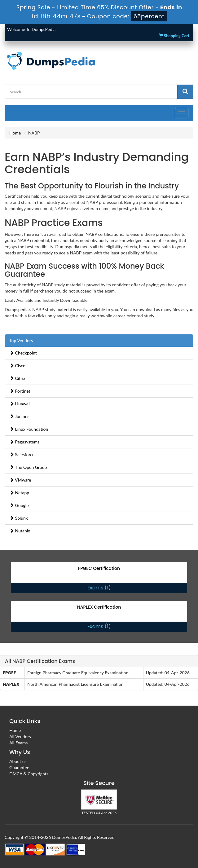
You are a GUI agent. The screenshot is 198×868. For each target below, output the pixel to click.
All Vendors (20, 736)
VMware (20, 480)
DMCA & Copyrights (29, 774)
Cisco (18, 366)
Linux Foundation (29, 429)
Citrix (18, 378)
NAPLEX (11, 684)
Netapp (19, 493)
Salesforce (22, 454)
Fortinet (20, 391)
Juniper (19, 416)
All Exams (18, 743)
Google (19, 505)
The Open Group (28, 467)
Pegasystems (24, 442)
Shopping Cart (174, 36)
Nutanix (20, 531)
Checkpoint (23, 353)
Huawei (20, 404)
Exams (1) (99, 588)
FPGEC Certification (99, 568)
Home (15, 133)
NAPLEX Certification (99, 607)
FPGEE (9, 673)
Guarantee (19, 767)
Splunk (19, 518)
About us (18, 761)
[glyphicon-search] (185, 92)
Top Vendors (21, 340)
